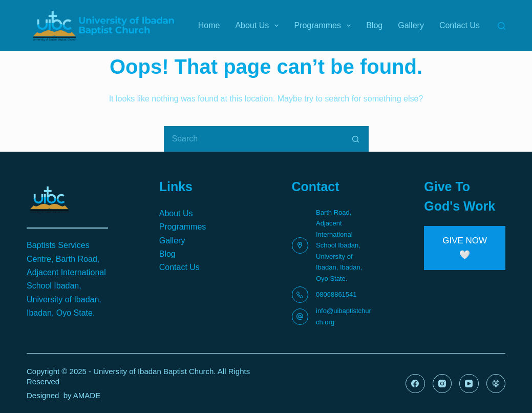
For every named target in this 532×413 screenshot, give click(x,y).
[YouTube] (469, 384)
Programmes (324, 26)
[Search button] (356, 139)
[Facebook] (415, 384)
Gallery (411, 25)
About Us (259, 26)
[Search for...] (253, 139)
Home (209, 25)
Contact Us (460, 25)
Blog (374, 25)
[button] (465, 248)
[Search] (502, 26)
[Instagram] (442, 384)
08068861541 (336, 294)
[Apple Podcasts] (496, 384)
